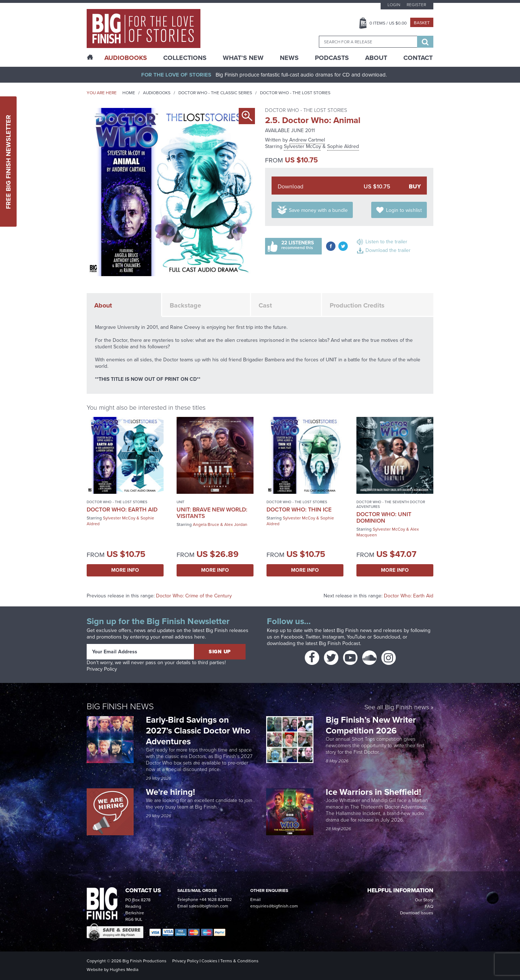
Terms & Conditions (239, 961)
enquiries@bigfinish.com (274, 906)
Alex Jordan (236, 524)
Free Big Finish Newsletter (8, 162)
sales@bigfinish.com (209, 906)
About (376, 58)
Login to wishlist (404, 210)
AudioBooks (126, 58)
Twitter (313, 637)
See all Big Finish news (397, 708)
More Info (125, 570)
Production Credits (357, 305)
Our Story (424, 900)
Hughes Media (124, 970)
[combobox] (368, 42)
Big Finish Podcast (339, 643)
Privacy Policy (102, 669)
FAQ (429, 906)
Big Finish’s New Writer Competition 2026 (371, 725)
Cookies (209, 961)
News (289, 58)
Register (416, 5)
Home (129, 93)
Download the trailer (388, 250)
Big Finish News (120, 706)
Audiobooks (157, 93)
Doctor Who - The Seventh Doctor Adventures (391, 504)
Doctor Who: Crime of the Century (194, 596)
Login (394, 5)
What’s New (243, 58)
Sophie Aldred (343, 146)
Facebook (292, 637)
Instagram (333, 637)
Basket (422, 23)
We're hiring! (170, 792)
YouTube (356, 637)
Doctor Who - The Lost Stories (295, 93)
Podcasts (332, 58)
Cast (265, 305)
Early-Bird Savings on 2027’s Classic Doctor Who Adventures (198, 731)
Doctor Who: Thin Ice (299, 509)
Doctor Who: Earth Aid (122, 509)
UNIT (181, 502)
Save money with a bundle (318, 210)
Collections (185, 58)
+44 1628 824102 (216, 900)
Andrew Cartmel (307, 140)
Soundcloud (387, 637)
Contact (418, 58)
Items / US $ (388, 23)
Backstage (185, 305)
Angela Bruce (206, 524)
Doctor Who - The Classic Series (215, 93)
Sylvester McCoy (302, 146)
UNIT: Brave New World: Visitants (212, 513)
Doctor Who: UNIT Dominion (384, 517)
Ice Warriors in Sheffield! (374, 792)
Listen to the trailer (386, 242)
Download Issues (417, 913)
